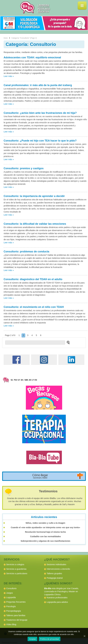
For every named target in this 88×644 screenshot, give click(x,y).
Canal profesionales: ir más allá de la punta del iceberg (38, 85)
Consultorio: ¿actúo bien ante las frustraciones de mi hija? (40, 113)
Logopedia (11, 597)
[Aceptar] (84, 636)
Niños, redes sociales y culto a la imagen (45, 523)
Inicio (6, 38)
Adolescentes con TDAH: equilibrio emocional (32, 57)
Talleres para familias (16, 615)
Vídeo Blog (11, 624)
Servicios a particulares (17, 573)
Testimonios (48, 491)
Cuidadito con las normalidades (45, 536)
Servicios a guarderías (16, 569)
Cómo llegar (40, 476)
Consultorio (11, 588)
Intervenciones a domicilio (58, 569)
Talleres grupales (54, 573)
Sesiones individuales (56, 564)
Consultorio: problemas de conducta (26, 252)
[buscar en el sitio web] (67, 342)
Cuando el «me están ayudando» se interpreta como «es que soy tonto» (45, 527)
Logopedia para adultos (57, 602)
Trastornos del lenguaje (17, 620)
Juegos (10, 593)
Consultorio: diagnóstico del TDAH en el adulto (33, 279)
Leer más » (9, 76)
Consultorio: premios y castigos (24, 168)
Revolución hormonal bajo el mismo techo (45, 532)
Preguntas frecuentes (16, 602)
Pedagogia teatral (55, 578)
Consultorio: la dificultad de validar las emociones (35, 224)
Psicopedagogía (14, 611)
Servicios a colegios (15, 564)
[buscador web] (35, 343)
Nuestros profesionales (57, 598)
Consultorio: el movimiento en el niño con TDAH (34, 307)
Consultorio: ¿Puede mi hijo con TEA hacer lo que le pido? (40, 141)
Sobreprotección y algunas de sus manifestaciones (45, 541)
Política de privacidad (50, 639)
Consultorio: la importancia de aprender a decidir (34, 196)
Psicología (11, 606)
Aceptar (32, 639)
